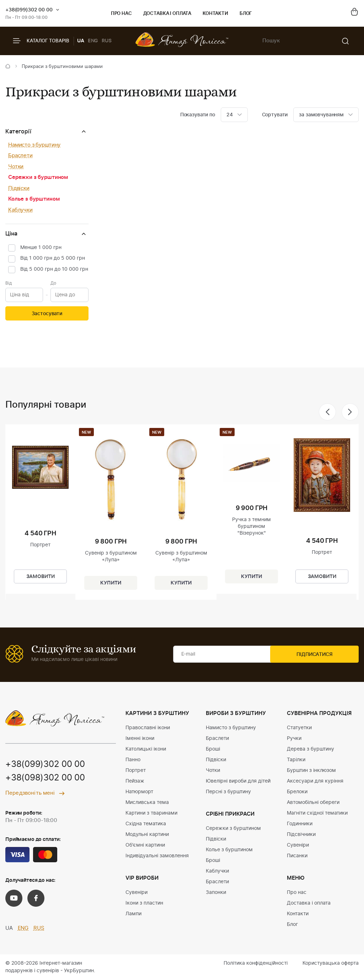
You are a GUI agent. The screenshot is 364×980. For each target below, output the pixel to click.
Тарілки (296, 760)
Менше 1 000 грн (41, 248)
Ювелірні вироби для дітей (238, 781)
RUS (107, 41)
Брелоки (297, 792)
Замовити (41, 576)
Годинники (300, 824)
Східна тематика (146, 824)
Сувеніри (136, 892)
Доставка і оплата (167, 14)
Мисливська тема (147, 802)
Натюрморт (139, 792)
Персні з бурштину (228, 792)
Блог (246, 14)
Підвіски (19, 188)
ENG (93, 41)
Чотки (16, 167)
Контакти (215, 14)
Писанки (297, 856)
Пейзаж (135, 781)
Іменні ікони (140, 738)
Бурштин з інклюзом (311, 770)
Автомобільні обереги (313, 802)
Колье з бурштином (34, 199)
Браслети (20, 156)
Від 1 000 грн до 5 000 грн (53, 258)
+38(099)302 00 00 (29, 10)
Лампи (133, 914)
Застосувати (47, 314)
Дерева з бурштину (311, 749)
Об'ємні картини (145, 845)
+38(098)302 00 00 (45, 778)
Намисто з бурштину (34, 145)
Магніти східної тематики (317, 813)
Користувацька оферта (331, 963)
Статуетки (299, 728)
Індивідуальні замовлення (157, 856)
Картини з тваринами (151, 813)
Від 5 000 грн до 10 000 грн (54, 269)
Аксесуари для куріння (315, 781)
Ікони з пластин (144, 903)
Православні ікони (148, 728)
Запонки (216, 892)
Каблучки (20, 210)
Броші (213, 749)
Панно (133, 760)
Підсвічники (301, 835)
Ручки (294, 738)
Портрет (136, 770)
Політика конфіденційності (256, 963)
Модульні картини (147, 835)
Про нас (121, 14)
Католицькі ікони (146, 749)
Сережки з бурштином (38, 177)
